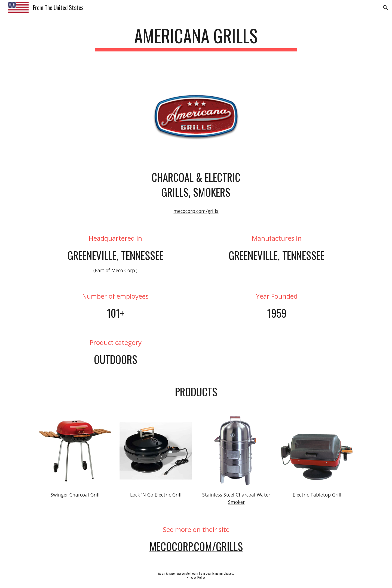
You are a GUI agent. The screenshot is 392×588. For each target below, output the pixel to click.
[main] (196, 38)
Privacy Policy (196, 577)
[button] (385, 8)
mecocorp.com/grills (196, 211)
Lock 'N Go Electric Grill (156, 495)
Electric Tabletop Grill (317, 495)
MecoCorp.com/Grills (196, 546)
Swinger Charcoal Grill (75, 495)
